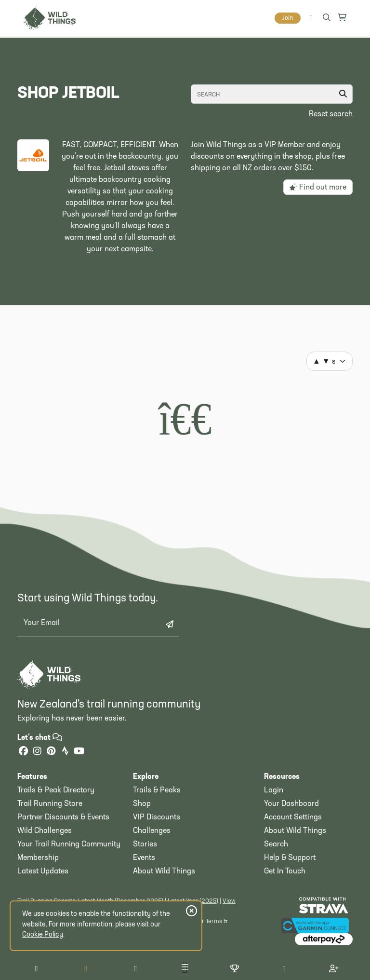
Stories (145, 844)
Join (288, 18)
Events (144, 858)
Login (274, 790)
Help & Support (290, 858)
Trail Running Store (50, 804)
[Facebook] (23, 752)
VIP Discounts (157, 817)
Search (276, 844)
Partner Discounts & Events (63, 817)
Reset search (331, 114)
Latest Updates (43, 871)
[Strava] (65, 752)
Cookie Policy (43, 935)
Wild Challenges (45, 831)
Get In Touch (285, 871)
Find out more (318, 187)
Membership (38, 858)
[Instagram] (37, 752)
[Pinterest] (51, 752)
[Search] (272, 94)
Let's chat (40, 738)
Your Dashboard (291, 804)
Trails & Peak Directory (56, 790)
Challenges (152, 831)
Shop (142, 804)
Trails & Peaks (157, 790)
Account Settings (293, 817)
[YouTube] (79, 752)
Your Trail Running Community (69, 844)
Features (32, 777)
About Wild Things (164, 871)
